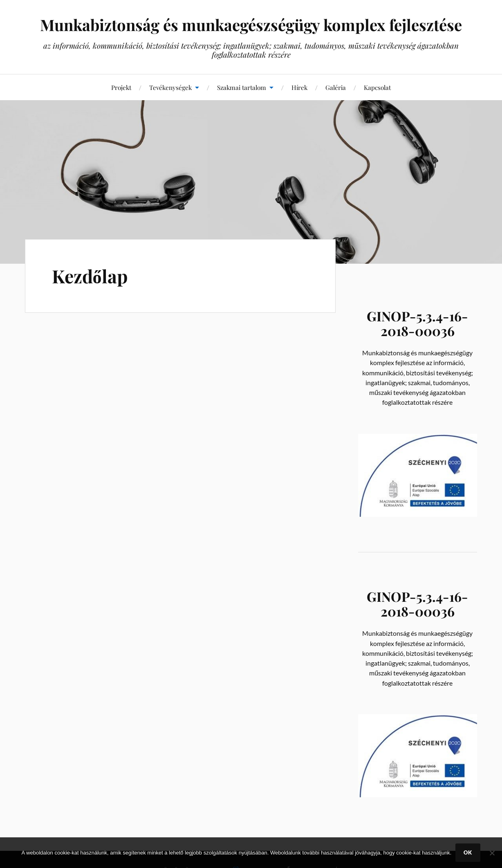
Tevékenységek (170, 87)
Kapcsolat (377, 87)
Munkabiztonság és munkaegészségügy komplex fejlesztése (251, 25)
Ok (468, 852)
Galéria (336, 87)
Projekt (121, 87)
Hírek (299, 87)
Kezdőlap (90, 276)
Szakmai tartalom (242, 87)
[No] (492, 853)
